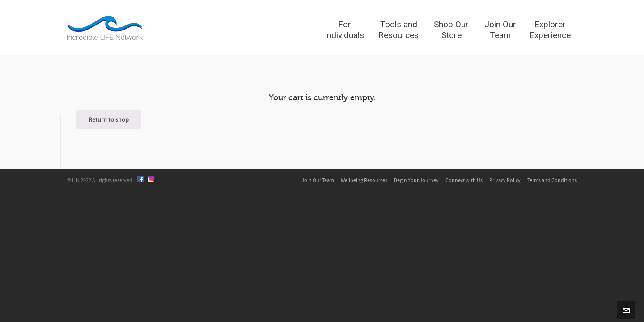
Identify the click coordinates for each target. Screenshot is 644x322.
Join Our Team (318, 180)
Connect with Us (464, 180)
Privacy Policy (505, 180)
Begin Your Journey (416, 180)
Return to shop (109, 120)
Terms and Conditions (552, 180)
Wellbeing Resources (364, 180)
